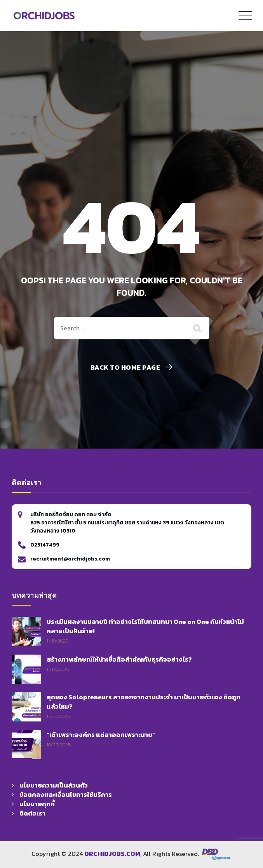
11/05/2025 (58, 716)
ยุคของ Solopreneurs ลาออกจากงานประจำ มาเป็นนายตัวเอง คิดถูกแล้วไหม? (144, 702)
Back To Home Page (125, 368)
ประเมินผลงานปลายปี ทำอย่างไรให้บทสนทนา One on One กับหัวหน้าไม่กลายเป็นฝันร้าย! (145, 626)
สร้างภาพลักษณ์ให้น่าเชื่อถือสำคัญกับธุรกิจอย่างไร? (119, 659)
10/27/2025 (59, 745)
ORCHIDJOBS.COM (112, 854)
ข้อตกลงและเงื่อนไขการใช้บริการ (66, 795)
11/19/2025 (57, 641)
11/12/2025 (58, 669)
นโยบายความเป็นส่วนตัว (54, 785)
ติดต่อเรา (32, 813)
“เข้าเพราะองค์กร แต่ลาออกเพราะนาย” (101, 735)
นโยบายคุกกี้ (37, 804)
